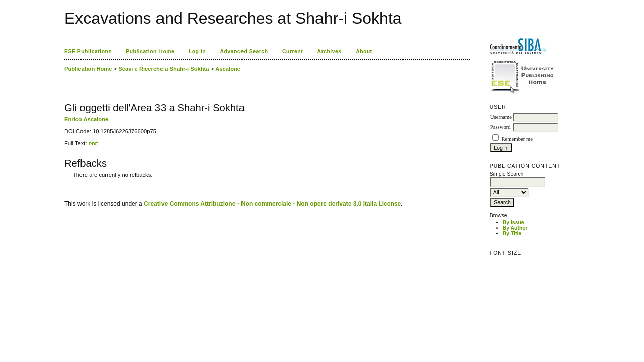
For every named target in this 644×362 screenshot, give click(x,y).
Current (293, 52)
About (364, 52)
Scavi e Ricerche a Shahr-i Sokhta (164, 69)
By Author (515, 228)
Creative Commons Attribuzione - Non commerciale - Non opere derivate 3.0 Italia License (272, 204)
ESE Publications (88, 52)
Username (501, 117)
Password (500, 127)
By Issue (513, 222)
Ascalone (228, 69)
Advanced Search (244, 52)
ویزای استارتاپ (67, 182)
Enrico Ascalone (86, 119)
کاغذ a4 (65, 182)
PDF (93, 144)
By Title (512, 234)
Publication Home (150, 52)
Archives (330, 52)
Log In (197, 52)
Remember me (517, 139)
